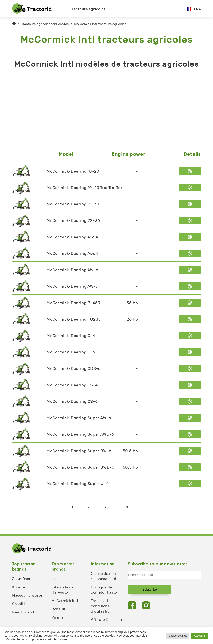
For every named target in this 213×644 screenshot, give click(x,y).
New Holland (23, 612)
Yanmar (58, 617)
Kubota (19, 587)
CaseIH (18, 604)
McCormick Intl (65, 601)
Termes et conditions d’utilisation (101, 606)
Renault (59, 609)
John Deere (22, 579)
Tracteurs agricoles (88, 9)
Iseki (56, 579)
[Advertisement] (106, 111)
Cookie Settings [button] (178, 636)
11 (126, 507)
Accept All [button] (200, 636)
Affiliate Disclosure (108, 620)
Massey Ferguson (28, 595)
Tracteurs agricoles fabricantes (45, 24)
